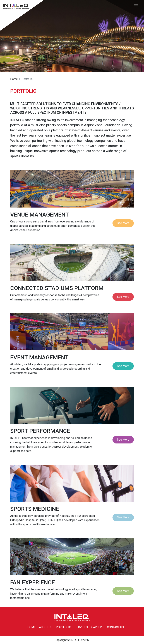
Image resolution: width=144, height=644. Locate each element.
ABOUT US (46, 627)
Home (14, 79)
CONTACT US (115, 627)
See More (123, 223)
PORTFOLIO (63, 627)
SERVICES (81, 627)
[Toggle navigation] (136, 6)
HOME (31, 627)
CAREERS (97, 627)
